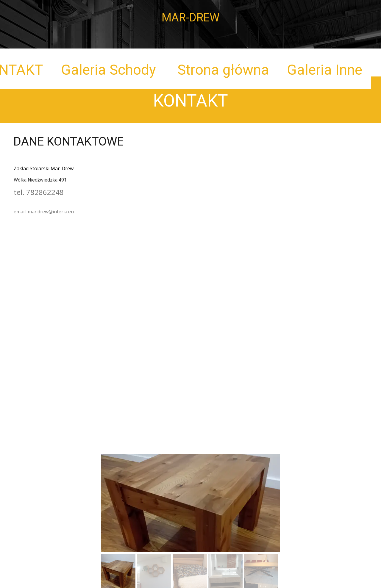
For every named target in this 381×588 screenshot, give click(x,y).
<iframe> (190, 285)
